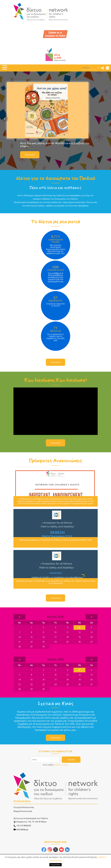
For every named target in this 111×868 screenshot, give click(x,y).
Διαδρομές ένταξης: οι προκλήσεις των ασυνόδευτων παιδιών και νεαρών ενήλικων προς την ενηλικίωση (55, 582)
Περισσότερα (38, 155)
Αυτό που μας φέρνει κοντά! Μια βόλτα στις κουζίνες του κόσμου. (63, 145)
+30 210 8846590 (22, 826)
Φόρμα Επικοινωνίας (23, 811)
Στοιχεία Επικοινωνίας (24, 807)
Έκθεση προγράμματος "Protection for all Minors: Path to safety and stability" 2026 (56, 540)
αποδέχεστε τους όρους (61, 765)
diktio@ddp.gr (21, 830)
